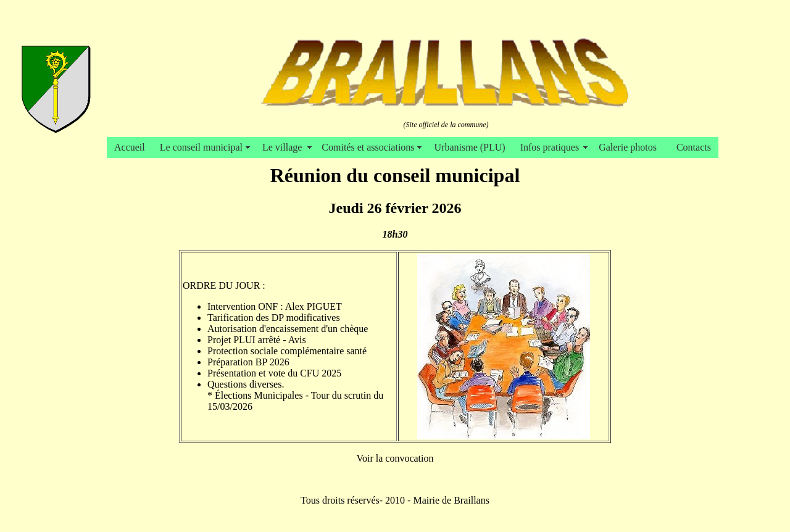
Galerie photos (630, 147)
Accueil (130, 147)
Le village (285, 147)
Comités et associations (370, 147)
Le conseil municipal (204, 147)
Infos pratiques (552, 147)
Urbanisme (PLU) (470, 147)
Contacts (694, 147)
